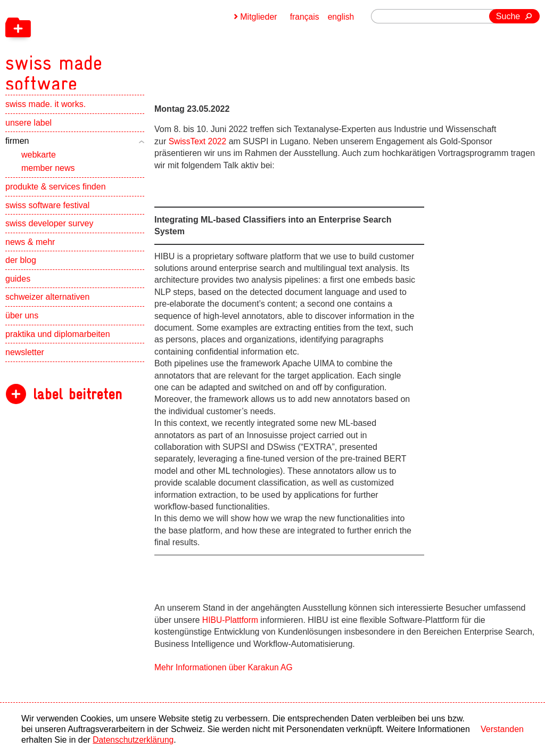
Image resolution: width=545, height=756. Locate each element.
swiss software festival (47, 212)
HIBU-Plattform (231, 620)
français (304, 17)
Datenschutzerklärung (134, 740)
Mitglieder (257, 17)
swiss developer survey (49, 230)
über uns (22, 322)
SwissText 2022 (198, 141)
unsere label (28, 129)
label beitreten (77, 401)
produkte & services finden (56, 193)
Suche (508, 16)
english (341, 17)
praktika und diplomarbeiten (58, 340)
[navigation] (112, 48)
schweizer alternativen (47, 304)
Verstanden (502, 729)
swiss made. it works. (46, 110)
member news (48, 174)
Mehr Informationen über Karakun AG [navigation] (225, 667)
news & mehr (30, 248)
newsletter (25, 359)
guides (18, 285)
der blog (21, 266)
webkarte (39, 161)
